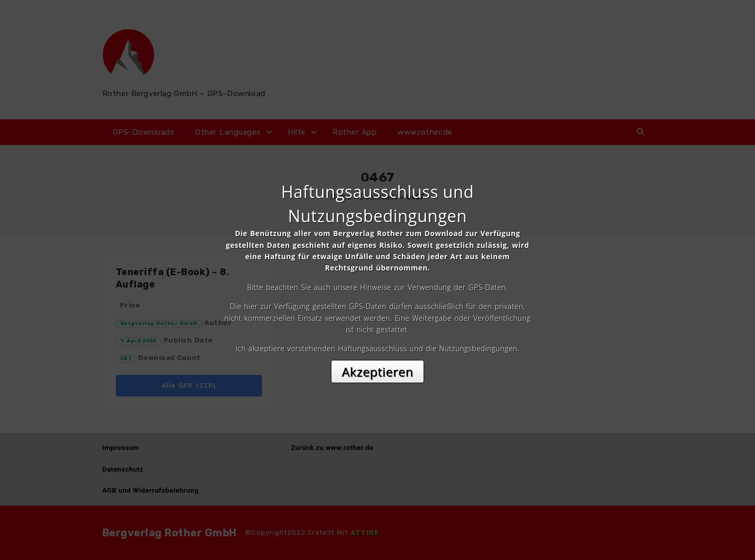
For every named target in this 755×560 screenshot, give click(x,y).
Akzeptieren (377, 372)
